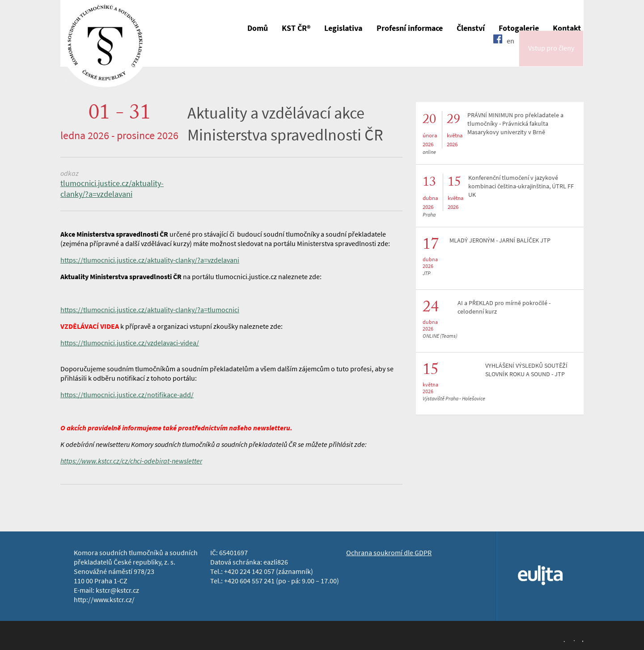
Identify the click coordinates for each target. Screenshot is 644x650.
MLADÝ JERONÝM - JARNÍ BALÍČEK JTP (500, 240)
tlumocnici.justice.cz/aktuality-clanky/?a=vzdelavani (112, 189)
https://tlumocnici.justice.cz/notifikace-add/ (127, 395)
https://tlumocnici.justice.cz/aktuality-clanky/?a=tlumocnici (150, 310)
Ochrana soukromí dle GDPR (389, 553)
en (511, 55)
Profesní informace (410, 28)
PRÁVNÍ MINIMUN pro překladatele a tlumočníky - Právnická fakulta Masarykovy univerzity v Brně (515, 124)
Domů (258, 28)
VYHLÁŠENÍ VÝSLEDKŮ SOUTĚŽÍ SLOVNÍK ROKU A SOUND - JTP (526, 370)
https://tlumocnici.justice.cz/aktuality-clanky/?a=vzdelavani (150, 260)
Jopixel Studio (573, 640)
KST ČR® (296, 28)
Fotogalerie (519, 28)
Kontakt (567, 28)
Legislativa (343, 28)
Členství (471, 28)
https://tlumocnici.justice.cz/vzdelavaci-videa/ (130, 343)
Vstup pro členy (551, 55)
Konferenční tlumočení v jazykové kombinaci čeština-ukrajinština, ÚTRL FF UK (521, 186)
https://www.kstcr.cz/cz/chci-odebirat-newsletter (131, 461)
